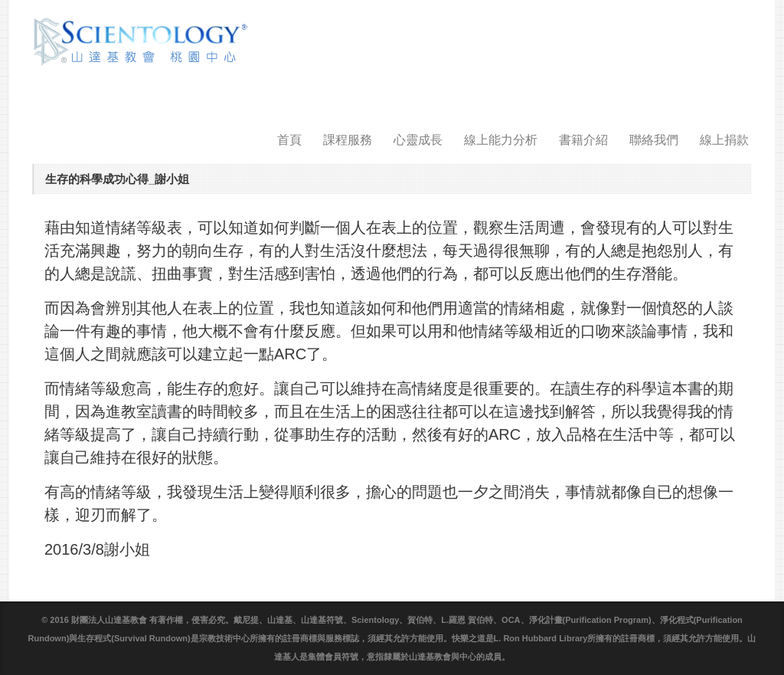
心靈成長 (418, 140)
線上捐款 (724, 140)
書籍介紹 (583, 140)
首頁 (289, 140)
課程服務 (348, 140)
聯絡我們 (654, 140)
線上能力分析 (501, 140)
